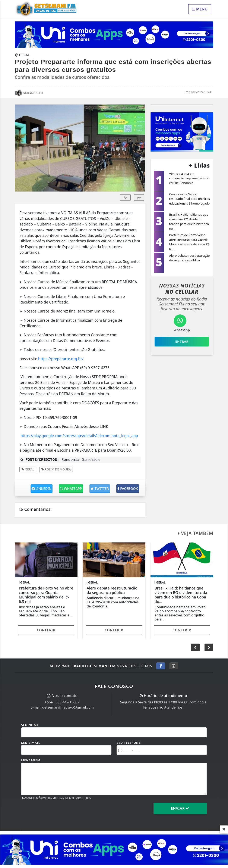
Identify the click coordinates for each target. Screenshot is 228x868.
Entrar (182, 341)
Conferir (46, 630)
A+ (139, 197)
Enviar (180, 808)
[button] (209, 647)
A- (125, 197)
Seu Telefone (129, 743)
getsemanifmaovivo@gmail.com (68, 707)
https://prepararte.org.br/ (61, 359)
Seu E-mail (31, 743)
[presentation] (54, 812)
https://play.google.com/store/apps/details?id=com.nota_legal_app (79, 436)
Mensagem (31, 760)
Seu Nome (30, 725)
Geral (28, 469)
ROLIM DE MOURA (56, 469)
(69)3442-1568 (66, 702)
